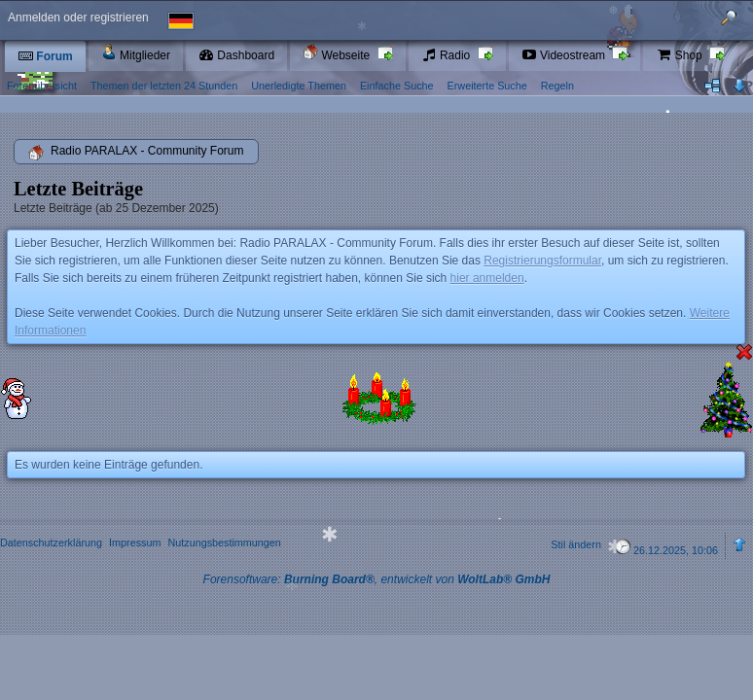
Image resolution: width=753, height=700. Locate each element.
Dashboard (236, 55)
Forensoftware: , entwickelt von (377, 579)
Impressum (135, 542)
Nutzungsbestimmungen (224, 542)
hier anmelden (487, 278)
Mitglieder (136, 53)
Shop (681, 55)
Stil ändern (576, 544)
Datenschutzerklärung (51, 542)
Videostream (565, 55)
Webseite (338, 53)
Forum (45, 56)
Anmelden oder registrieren (78, 17)
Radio (448, 55)
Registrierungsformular (542, 261)
